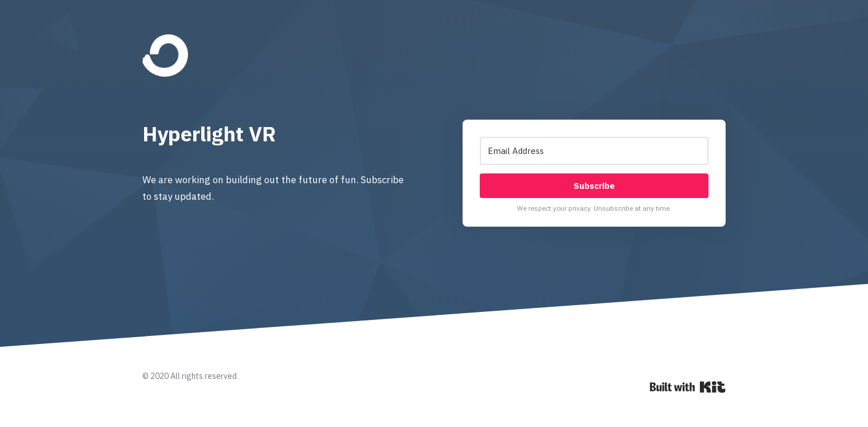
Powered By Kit (688, 387)
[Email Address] (594, 151)
